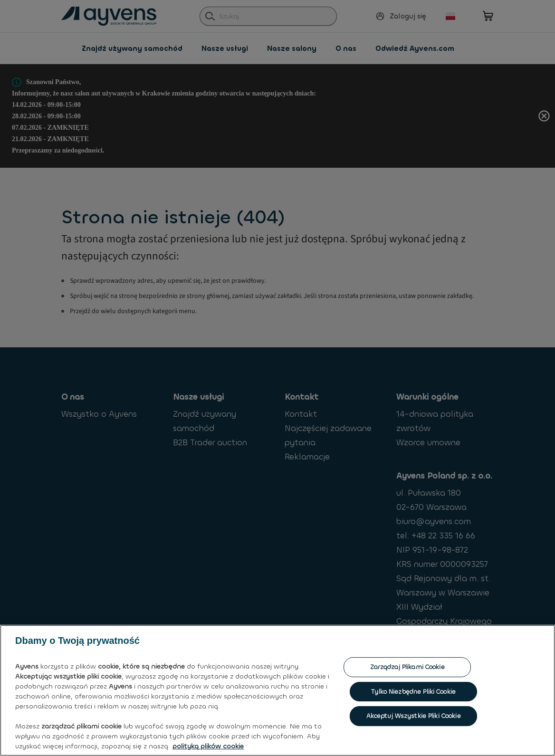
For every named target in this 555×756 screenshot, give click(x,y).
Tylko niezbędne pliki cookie (413, 739)
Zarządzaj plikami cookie (407, 714)
